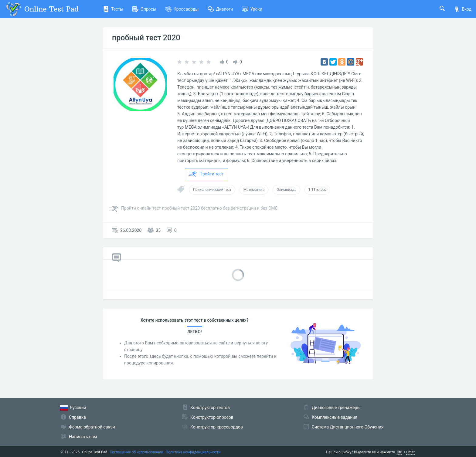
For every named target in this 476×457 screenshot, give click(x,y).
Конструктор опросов (212, 417)
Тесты (113, 9)
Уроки (252, 9)
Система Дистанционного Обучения (348, 427)
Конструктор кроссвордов (217, 427)
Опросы (144, 9)
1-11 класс (317, 190)
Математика (254, 190)
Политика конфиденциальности (193, 452)
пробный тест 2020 (146, 38)
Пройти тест (206, 174)
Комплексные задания (335, 417)
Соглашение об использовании (137, 452)
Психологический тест (212, 190)
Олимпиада (286, 190)
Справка (77, 417)
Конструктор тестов (210, 408)
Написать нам (83, 437)
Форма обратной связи (92, 427)
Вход (463, 9)
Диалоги (220, 9)
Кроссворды (182, 9)
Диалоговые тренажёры (336, 408)
